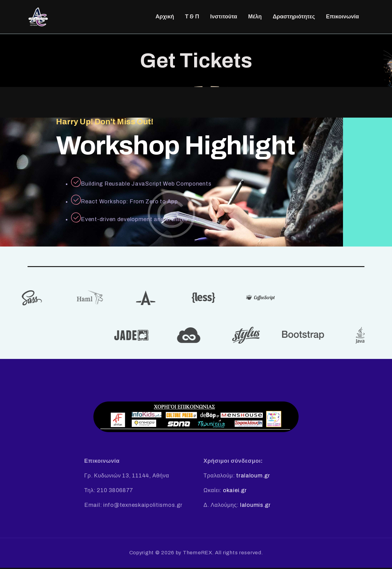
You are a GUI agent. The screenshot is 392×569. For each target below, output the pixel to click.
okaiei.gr (235, 492)
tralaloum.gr (253, 477)
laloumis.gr (255, 506)
